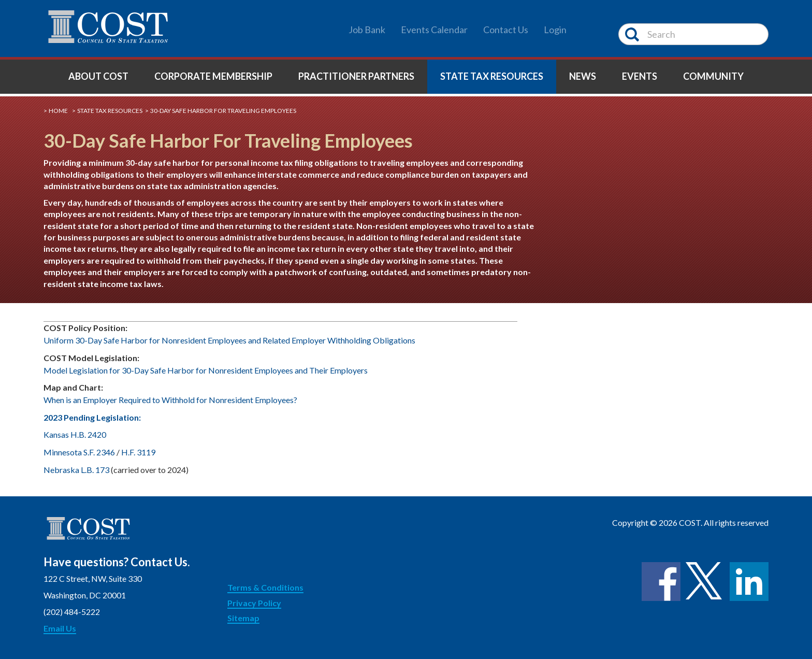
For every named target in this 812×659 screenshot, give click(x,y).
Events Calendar (434, 30)
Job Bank (367, 30)
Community (713, 76)
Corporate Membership (213, 76)
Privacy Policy (254, 603)
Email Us (60, 628)
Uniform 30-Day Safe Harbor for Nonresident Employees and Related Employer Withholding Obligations (229, 340)
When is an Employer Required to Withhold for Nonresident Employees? (171, 400)
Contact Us (506, 30)
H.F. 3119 (138, 452)
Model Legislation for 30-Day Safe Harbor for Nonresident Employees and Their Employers (206, 370)
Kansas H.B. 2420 (75, 434)
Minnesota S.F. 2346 (79, 452)
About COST (98, 76)
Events (640, 76)
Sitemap (243, 618)
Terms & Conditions (265, 587)
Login (555, 30)
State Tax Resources (492, 76)
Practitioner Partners (356, 76)
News (583, 76)
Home (58, 111)
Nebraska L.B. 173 (76, 470)
